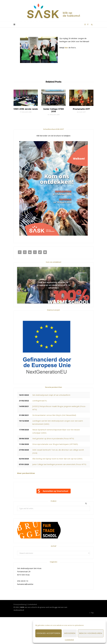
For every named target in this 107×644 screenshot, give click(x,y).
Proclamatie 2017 (81, 109)
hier (66, 48)
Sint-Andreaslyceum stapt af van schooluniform (51, 395)
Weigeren (70, 633)
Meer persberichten (26, 473)
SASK (17, 26)
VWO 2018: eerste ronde (26, 109)
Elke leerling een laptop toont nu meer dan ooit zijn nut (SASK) (57, 459)
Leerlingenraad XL (40, 401)
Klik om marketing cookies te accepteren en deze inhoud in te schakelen (53, 285)
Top (91, 613)
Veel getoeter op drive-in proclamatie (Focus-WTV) (53, 438)
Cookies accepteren (48, 633)
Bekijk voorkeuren (91, 633)
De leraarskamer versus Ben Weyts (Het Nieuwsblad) (54, 415)
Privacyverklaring (20, 604)
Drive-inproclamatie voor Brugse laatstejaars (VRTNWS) (55, 444)
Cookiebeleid (69, 640)
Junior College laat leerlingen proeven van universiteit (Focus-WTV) (59, 464)
